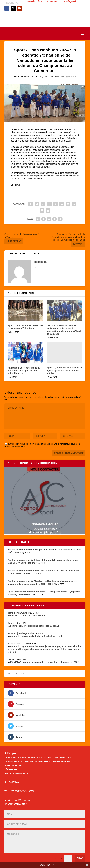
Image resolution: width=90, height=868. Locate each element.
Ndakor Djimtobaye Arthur (21, 633)
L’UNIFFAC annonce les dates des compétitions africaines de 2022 (44, 662)
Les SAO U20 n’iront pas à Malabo (28, 616)
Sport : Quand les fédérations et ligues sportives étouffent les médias (64, 370)
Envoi (80, 858)
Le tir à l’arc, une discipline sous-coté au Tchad (35, 626)
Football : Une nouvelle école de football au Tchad (36, 636)
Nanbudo (54, 76)
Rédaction (28, 76)
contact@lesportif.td (21, 800)
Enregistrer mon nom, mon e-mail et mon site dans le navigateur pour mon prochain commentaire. (42, 445)
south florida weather (19, 613)
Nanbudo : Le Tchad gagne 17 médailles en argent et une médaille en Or (24, 371)
